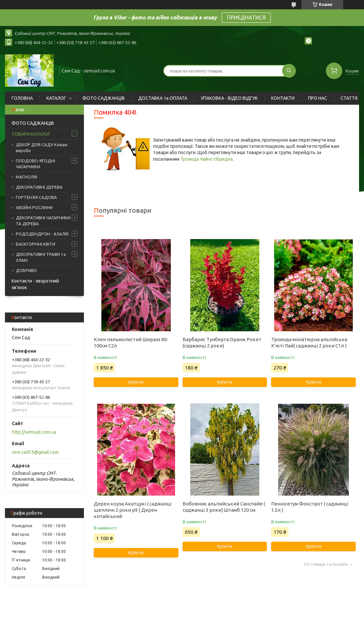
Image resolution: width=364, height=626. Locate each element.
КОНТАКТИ (283, 98)
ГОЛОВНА (22, 98)
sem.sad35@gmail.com (35, 452)
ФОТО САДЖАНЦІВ (104, 98)
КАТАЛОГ (56, 98)
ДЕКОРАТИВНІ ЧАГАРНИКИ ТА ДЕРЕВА (43, 221)
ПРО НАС (318, 98)
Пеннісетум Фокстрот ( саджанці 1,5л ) (310, 507)
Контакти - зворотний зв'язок (35, 284)
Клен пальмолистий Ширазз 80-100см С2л (131, 342)
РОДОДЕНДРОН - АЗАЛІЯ (42, 234)
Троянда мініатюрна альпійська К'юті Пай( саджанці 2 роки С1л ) (309, 342)
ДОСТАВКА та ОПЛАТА (163, 98)
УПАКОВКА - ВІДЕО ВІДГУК (229, 98)
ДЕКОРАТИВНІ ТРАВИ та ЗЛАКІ (41, 257)
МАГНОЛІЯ (26, 177)
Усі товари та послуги (326, 564)
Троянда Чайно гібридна (207, 159)
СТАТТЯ (349, 98)
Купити (136, 382)
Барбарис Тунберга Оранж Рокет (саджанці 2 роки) (222, 342)
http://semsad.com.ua (34, 432)
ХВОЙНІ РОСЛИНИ (34, 207)
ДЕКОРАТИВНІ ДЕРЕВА (39, 187)
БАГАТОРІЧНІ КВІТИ (36, 244)
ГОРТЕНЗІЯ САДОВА (36, 197)
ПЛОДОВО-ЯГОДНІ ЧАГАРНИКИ (35, 164)
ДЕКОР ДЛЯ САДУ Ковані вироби (42, 148)
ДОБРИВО (26, 270)
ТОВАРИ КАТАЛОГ (31, 134)
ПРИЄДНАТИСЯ (246, 17)
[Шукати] (289, 71)
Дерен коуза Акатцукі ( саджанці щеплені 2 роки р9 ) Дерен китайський (133, 510)
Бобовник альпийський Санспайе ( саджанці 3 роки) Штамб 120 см (224, 507)
